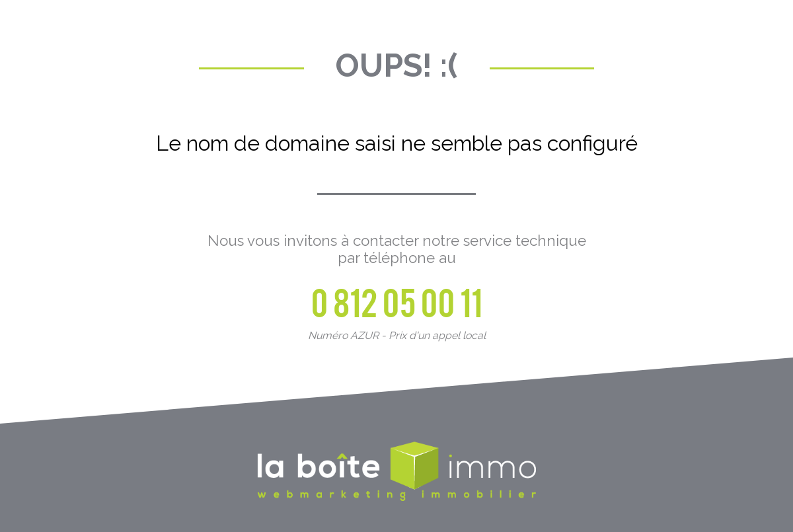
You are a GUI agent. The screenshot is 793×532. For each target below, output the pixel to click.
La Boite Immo (397, 473)
